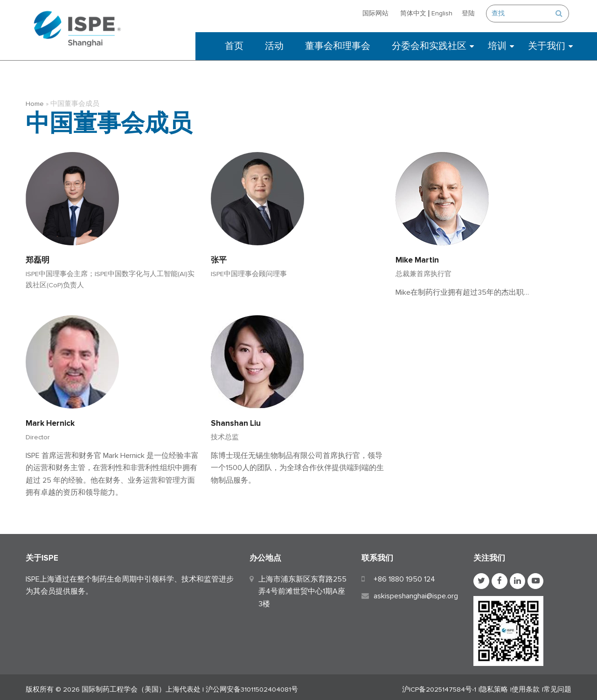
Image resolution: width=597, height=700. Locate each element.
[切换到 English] (444, 13)
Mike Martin (417, 255)
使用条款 (526, 685)
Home (35, 99)
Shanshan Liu (236, 419)
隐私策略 (494, 685)
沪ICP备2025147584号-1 (439, 685)
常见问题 (557, 685)
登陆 (471, 13)
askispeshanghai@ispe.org (416, 592)
